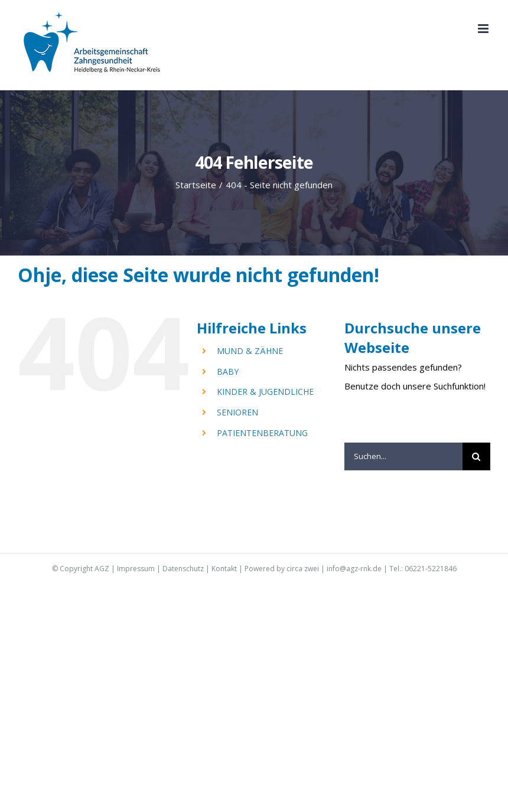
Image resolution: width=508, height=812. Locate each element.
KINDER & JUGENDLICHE (265, 392)
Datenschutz (183, 569)
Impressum (136, 569)
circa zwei (303, 569)
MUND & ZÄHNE (250, 351)
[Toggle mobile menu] (484, 29)
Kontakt (224, 569)
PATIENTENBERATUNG (262, 433)
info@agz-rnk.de (354, 569)
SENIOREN (237, 412)
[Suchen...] (403, 456)
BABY (228, 371)
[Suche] (476, 456)
